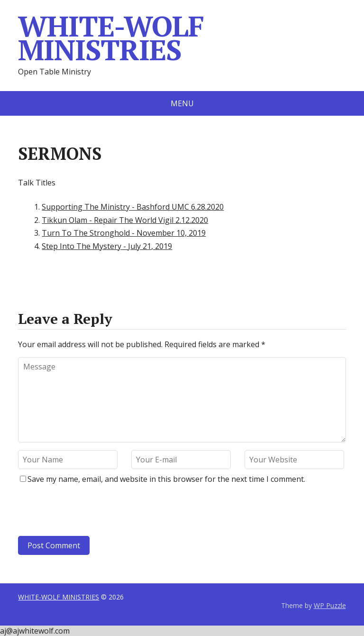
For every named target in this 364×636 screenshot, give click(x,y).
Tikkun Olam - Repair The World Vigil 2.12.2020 (125, 220)
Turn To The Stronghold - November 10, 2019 (124, 233)
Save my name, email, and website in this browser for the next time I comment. (166, 479)
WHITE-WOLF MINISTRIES (111, 38)
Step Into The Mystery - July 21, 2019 (107, 246)
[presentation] (82, 513)
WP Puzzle (330, 605)
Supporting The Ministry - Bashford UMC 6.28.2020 (133, 207)
